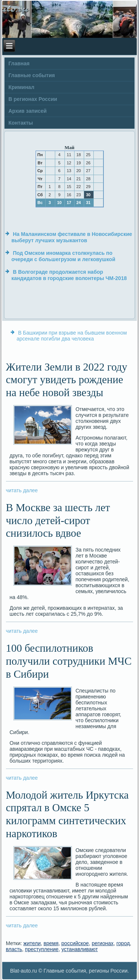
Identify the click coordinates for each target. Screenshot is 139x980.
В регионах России (33, 99)
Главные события (32, 75)
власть (14, 949)
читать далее (22, 490)
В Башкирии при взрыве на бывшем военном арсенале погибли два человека (72, 336)
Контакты (21, 123)
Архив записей (28, 111)
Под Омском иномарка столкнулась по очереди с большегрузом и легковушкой (63, 256)
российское (75, 943)
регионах (102, 943)
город (123, 943)
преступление (42, 949)
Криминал (21, 87)
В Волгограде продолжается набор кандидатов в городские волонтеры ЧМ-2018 (69, 275)
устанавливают (80, 949)
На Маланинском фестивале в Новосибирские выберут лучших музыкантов (72, 237)
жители (32, 943)
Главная (19, 63)
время (51, 943)
